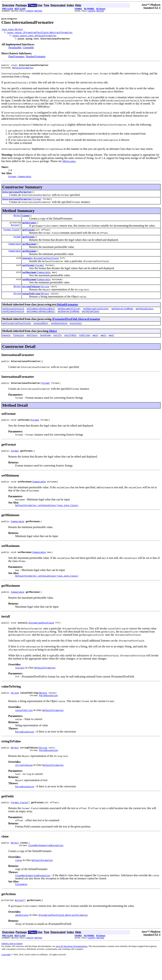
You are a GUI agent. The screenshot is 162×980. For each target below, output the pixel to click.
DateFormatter (16, 57)
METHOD (38, 11)
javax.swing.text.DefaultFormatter (34, 36)
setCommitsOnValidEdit (41, 321)
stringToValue (31, 295)
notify (57, 346)
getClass (32, 346)
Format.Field (11, 234)
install (27, 264)
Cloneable (28, 48)
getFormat (28, 241)
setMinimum (29, 287)
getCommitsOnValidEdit (41, 318)
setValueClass (90, 321)
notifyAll (70, 346)
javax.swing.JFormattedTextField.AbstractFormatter (40, 33)
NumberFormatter (36, 57)
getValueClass (144, 318)
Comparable (15, 249)
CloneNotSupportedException (46, 865)
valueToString (31, 302)
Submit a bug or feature (12, 965)
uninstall (76, 333)
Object (17, 219)
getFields (28, 234)
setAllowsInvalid (13, 321)
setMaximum (29, 280)
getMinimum (29, 257)
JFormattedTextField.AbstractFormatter (76, 329)
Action (15, 229)
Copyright (6, 976)
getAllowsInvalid (13, 318)
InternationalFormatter (17, 194)
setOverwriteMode (68, 321)
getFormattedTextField (16, 333)
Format (37, 202)
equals (6, 346)
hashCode (45, 346)
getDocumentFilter (69, 318)
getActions (29, 226)
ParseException (48, 713)
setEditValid (59, 333)
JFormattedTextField (46, 264)
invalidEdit (41, 333)
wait (95, 346)
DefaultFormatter (23, 69)
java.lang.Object (12, 30)
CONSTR (30, 11)
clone (26, 219)
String (45, 295)
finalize (18, 346)
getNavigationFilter (96, 318)
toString (84, 346)
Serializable (15, 48)
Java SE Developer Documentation (72, 967)
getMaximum (29, 249)
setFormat (28, 272)
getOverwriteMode (122, 318)
